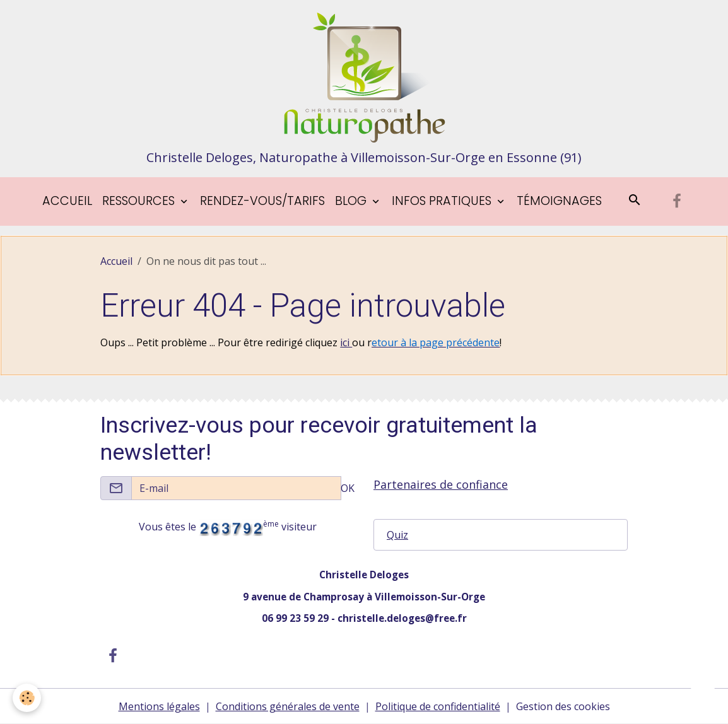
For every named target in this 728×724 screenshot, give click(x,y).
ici (346, 342)
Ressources (140, 201)
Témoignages (559, 201)
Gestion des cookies (563, 706)
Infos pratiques (443, 201)
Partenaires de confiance (441, 484)
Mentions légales (159, 706)
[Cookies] (27, 698)
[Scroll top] (703, 699)
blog (352, 201)
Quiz (397, 535)
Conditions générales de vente (288, 706)
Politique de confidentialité (438, 706)
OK (348, 488)
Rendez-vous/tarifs (262, 201)
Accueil (67, 201)
